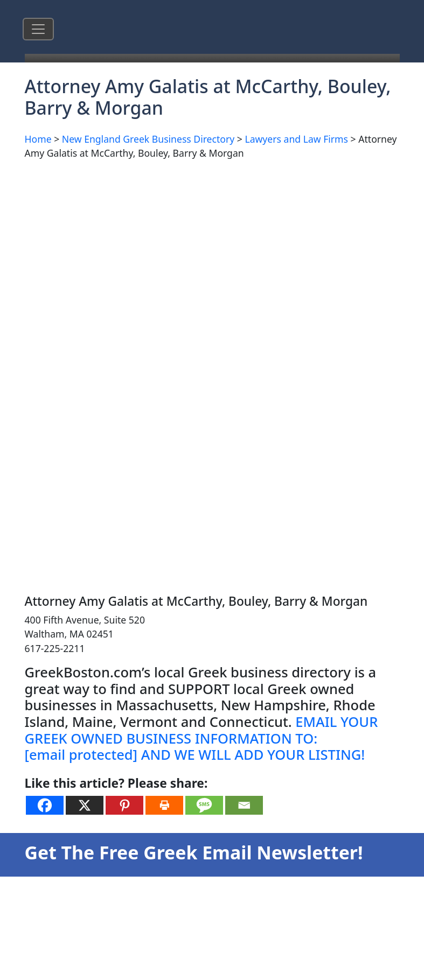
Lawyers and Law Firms (296, 139)
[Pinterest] (124, 805)
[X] (85, 805)
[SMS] (204, 805)
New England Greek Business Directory (148, 139)
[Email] (244, 805)
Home (38, 139)
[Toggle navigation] (38, 29)
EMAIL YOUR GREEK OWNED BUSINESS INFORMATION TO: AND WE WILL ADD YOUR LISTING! (201, 738)
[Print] (164, 805)
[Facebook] (45, 805)
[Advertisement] (164, 244)
